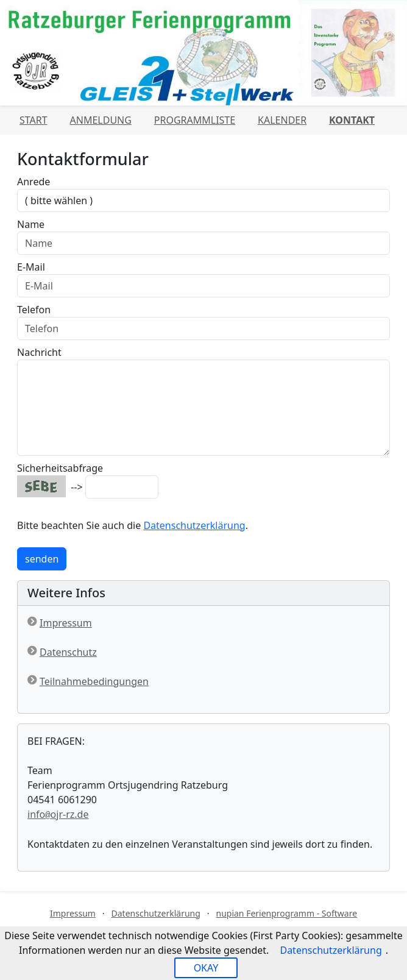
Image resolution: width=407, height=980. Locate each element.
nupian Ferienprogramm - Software (286, 913)
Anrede (34, 182)
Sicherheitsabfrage (60, 468)
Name (31, 224)
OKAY (206, 968)
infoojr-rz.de (58, 814)
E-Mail (31, 267)
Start (34, 120)
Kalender (282, 120)
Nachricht (39, 352)
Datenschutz (68, 652)
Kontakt (352, 120)
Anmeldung (101, 120)
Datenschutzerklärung (194, 525)
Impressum (66, 623)
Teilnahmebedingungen (94, 681)
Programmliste (195, 120)
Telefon (34, 310)
